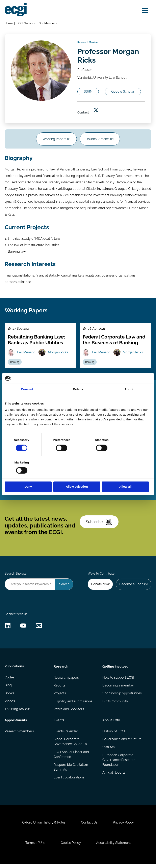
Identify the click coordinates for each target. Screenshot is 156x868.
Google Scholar (123, 93)
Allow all (127, 475)
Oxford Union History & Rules (44, 826)
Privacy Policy (124, 826)
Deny (29, 475)
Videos (10, 705)
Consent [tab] (27, 400)
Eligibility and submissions (73, 705)
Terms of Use (35, 847)
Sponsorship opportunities (122, 697)
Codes (9, 681)
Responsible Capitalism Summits (71, 771)
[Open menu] (145, 11)
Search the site (16, 576)
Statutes (109, 751)
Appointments (16, 724)
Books (9, 697)
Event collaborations (69, 781)
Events (59, 724)
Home (9, 23)
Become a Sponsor (134, 587)
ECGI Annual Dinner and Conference (71, 758)
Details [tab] (78, 400)
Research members (19, 735)
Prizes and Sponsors (69, 713)
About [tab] (129, 400)
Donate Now (100, 587)
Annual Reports (114, 776)
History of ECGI (114, 735)
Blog (8, 689)
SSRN (88, 93)
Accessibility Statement (114, 847)
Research (61, 670)
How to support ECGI (118, 681)
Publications (14, 670)
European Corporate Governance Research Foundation (119, 763)
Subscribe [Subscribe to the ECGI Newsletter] (99, 524)
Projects (60, 697)
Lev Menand (26, 354)
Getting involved (115, 670)
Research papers (66, 681)
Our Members (48, 23)
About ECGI (111, 724)
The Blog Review (17, 713)
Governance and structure (122, 743)
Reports (59, 689)
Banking (15, 364)
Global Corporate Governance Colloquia (70, 745)
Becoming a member (118, 689)
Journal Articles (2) (100, 140)
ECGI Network (26, 23)
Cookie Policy (71, 847)
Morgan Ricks (58, 354)
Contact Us (89, 826)
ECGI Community (115, 705)
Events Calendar (66, 735)
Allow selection (78, 475)
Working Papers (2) (56, 140)
